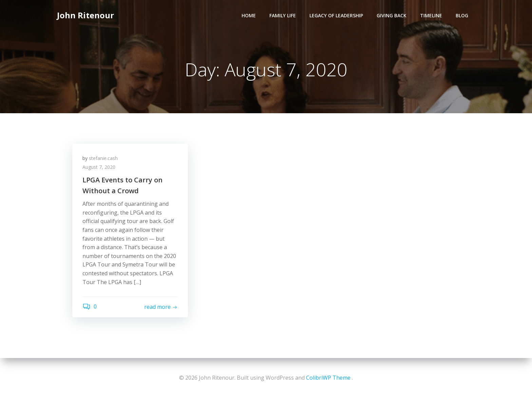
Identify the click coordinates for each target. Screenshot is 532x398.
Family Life (283, 15)
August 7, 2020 (99, 167)
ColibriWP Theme (328, 378)
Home (249, 15)
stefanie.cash (103, 158)
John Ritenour (85, 15)
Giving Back (392, 15)
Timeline (431, 15)
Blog (462, 15)
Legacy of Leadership (336, 15)
